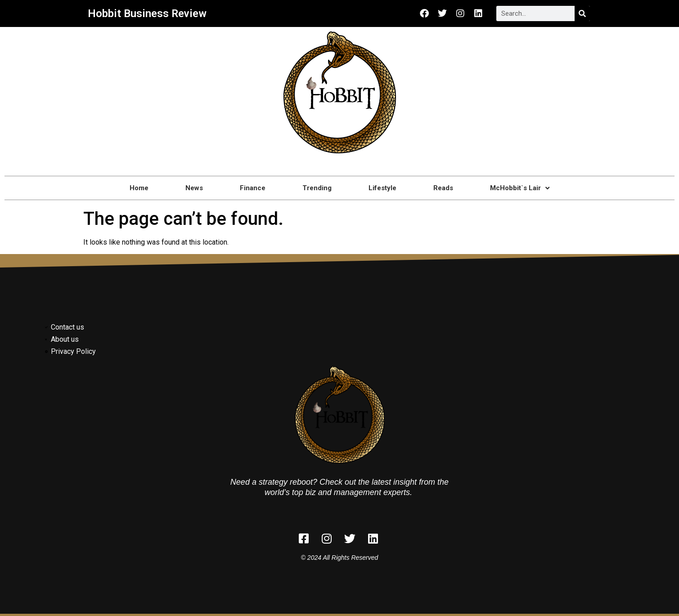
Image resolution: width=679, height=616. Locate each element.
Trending (317, 188)
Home (139, 188)
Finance (253, 188)
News (194, 188)
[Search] (582, 13)
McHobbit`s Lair (520, 188)
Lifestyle (382, 188)
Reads (443, 188)
